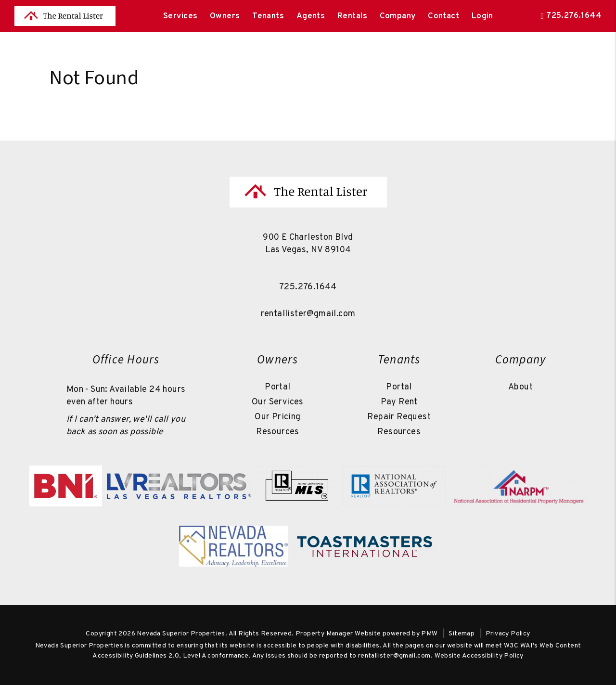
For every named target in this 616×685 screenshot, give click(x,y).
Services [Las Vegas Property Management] (180, 16)
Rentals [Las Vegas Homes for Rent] (352, 16)
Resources (278, 432)
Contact (443, 16)
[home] (65, 16)
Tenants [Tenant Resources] (268, 16)
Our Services (278, 402)
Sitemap (462, 634)
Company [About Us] (398, 16)
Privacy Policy (508, 634)
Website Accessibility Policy (479, 656)
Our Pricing (277, 417)
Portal (277, 387)
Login (482, 16)
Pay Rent (399, 402)
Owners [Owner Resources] (225, 16)
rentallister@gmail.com (308, 314)
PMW (429, 634)
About (520, 387)
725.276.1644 (574, 16)
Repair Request (399, 417)
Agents (311, 16)
